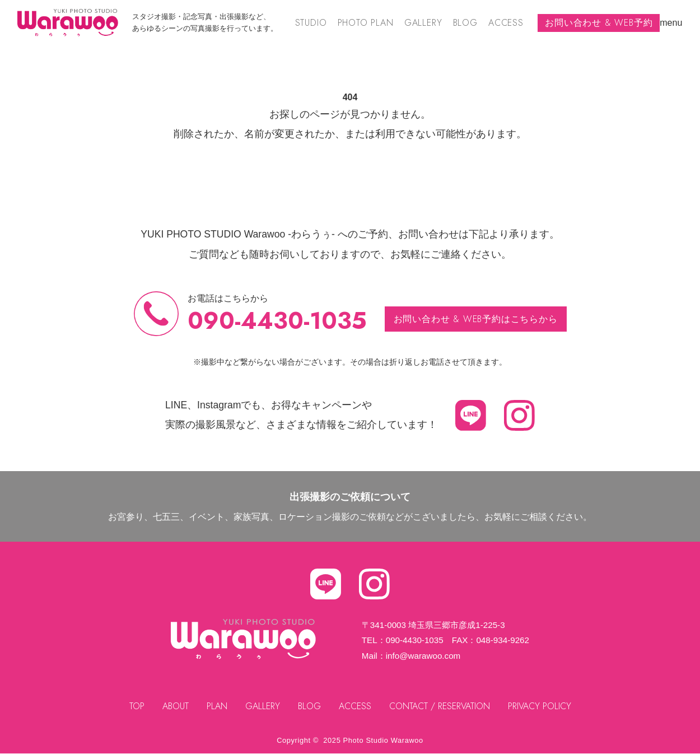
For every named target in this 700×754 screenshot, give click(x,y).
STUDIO (311, 23)
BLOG (465, 23)
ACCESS (506, 23)
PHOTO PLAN (366, 23)
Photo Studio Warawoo (383, 740)
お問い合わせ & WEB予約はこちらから (476, 319)
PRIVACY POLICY (540, 706)
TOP (137, 706)
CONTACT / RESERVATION (440, 706)
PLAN (217, 706)
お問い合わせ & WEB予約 (599, 23)
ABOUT (176, 706)
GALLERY (423, 23)
